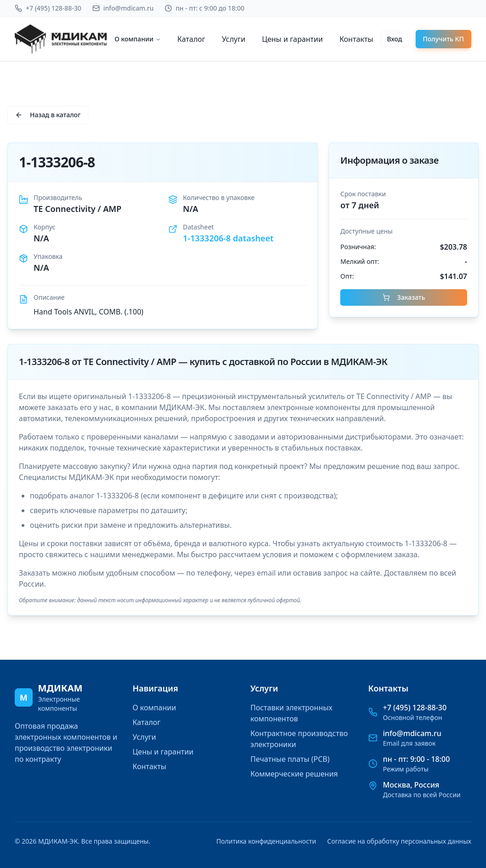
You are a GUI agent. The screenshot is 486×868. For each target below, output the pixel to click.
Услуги (233, 39)
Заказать (404, 297)
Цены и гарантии (293, 39)
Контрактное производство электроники (299, 739)
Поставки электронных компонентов (292, 713)
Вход (394, 39)
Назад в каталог (48, 115)
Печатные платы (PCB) (290, 759)
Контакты (356, 39)
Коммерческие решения (294, 774)
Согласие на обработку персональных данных (399, 841)
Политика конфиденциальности (266, 841)
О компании (138, 39)
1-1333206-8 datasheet (228, 238)
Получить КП (444, 39)
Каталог (192, 39)
